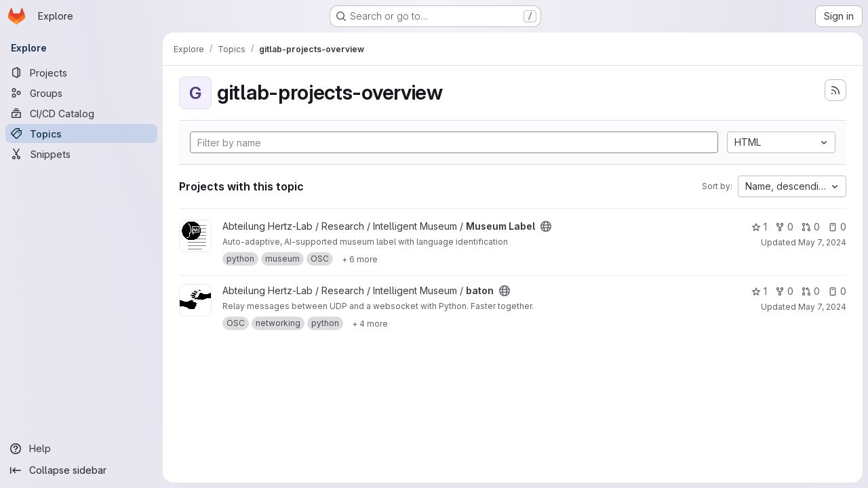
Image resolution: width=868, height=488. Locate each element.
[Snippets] (81, 154)
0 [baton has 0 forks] (784, 291)
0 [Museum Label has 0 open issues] (837, 227)
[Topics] (81, 134)
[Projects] (81, 73)
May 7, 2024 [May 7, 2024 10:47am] (822, 242)
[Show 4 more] (370, 323)
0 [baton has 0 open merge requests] (811, 291)
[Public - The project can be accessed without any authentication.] (546, 226)
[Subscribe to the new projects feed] (835, 90)
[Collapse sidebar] (81, 470)
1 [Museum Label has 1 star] (759, 227)
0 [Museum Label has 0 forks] (784, 227)
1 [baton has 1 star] (759, 291)
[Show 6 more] (360, 259)
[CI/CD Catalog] (81, 113)
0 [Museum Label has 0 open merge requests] (811, 227)
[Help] (81, 449)
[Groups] (81, 93)
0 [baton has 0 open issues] (837, 291)
